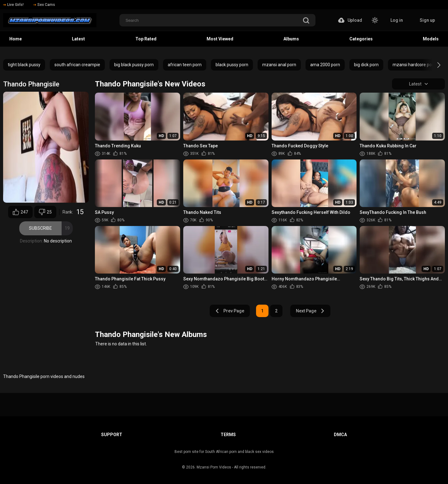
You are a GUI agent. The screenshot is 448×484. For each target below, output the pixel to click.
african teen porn (185, 65)
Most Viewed (220, 39)
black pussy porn (232, 65)
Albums (291, 39)
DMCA (340, 435)
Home (16, 39)
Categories (361, 39)
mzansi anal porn (279, 65)
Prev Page (230, 311)
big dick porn (366, 65)
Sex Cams (44, 5)
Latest (78, 39)
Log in (397, 20)
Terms (228, 435)
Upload (350, 20)
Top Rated (146, 39)
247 (20, 212)
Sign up (427, 20)
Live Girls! (13, 5)
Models (431, 39)
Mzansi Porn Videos (214, 467)
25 (45, 212)
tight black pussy (24, 65)
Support (112, 435)
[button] (433, 65)
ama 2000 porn (325, 65)
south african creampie (77, 65)
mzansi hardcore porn (414, 65)
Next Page (310, 311)
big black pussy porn (134, 65)
